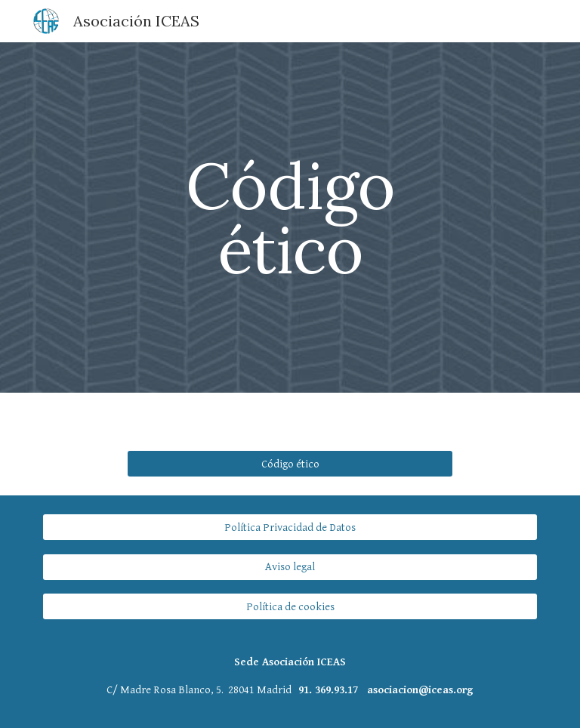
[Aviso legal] (290, 567)
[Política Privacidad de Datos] (290, 527)
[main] (290, 218)
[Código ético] (290, 464)
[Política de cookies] (290, 606)
